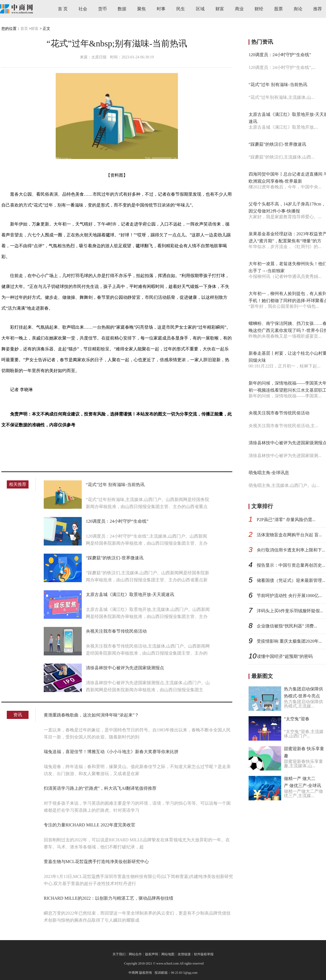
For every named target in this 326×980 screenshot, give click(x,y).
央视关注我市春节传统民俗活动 (116, 631)
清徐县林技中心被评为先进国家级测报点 (125, 668)
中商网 (133, 973)
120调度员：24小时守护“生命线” (117, 521)
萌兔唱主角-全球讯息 (269, 473)
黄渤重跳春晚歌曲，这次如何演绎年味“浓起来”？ (91, 715)
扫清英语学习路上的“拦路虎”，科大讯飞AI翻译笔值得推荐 (100, 788)
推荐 (318, 9)
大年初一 (37, 444)
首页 (24, 29)
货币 (102, 9)
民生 (181, 9)
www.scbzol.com (167, 963)
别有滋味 (56, 444)
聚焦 (142, 9)
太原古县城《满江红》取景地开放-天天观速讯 (130, 594)
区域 (200, 9)
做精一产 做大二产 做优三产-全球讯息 (303, 786)
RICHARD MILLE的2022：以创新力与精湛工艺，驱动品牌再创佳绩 (109, 898)
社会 (83, 9)
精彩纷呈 (74, 444)
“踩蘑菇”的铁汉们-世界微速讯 (115, 558)
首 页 (63, 9)
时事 (161, 9)
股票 (278, 9)
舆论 (298, 9)
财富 (220, 9)
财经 (259, 9)
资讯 (18, 715)
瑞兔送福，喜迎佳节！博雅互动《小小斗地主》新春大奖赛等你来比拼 (111, 752)
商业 (239, 9)
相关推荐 (18, 484)
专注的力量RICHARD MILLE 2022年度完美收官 (90, 825)
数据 (122, 9)
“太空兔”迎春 (297, 719)
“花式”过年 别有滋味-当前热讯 (115, 485)
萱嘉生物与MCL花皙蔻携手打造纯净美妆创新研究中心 (96, 862)
